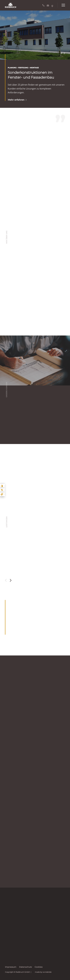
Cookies (39, 967)
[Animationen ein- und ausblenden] (2, 494)
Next (64, 53)
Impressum (11, 967)
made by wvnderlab (43, 972)
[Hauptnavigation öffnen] (61, 5)
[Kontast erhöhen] (2, 486)
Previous (61, 53)
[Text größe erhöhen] (2, 490)
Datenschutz (25, 967)
